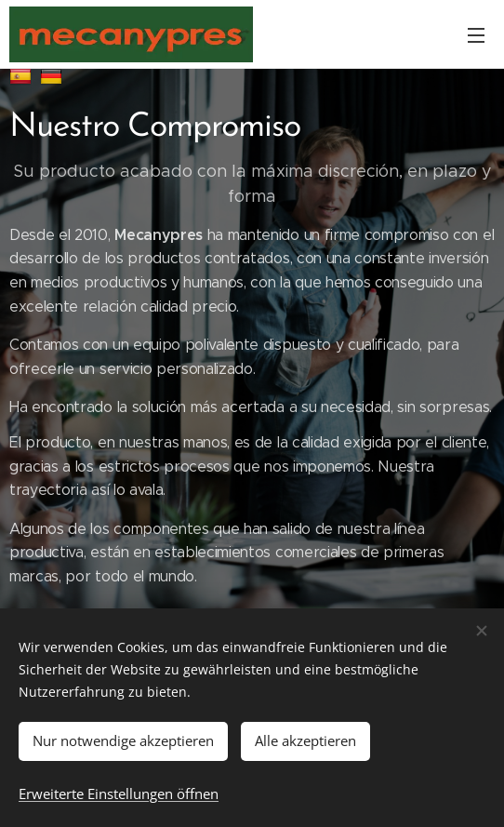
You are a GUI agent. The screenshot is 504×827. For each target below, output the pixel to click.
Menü (476, 35)
